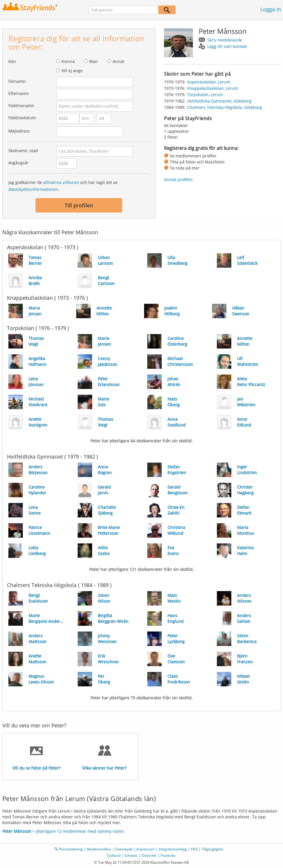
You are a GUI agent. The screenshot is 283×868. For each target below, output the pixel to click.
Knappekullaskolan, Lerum (213, 88)
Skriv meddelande (225, 40)
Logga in (271, 9)
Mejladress (19, 131)
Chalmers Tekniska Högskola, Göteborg (225, 107)
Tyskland (113, 855)
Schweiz (131, 855)
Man (94, 61)
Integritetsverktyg (173, 849)
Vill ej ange (72, 71)
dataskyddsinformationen (33, 189)
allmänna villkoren (61, 182)
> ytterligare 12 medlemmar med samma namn (63, 831)
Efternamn (19, 93)
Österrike (149, 855)
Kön (12, 61)
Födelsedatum (22, 118)
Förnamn (17, 81)
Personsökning (71, 849)
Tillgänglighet (212, 849)
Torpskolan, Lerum (205, 95)
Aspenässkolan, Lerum (209, 82)
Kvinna (68, 61)
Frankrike (168, 855)
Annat (118, 61)
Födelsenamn (21, 106)
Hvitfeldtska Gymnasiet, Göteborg (219, 101)
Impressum (145, 849)
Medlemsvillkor (99, 849)
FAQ (194, 849)
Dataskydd (124, 849)
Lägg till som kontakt (227, 46)
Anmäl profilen (178, 179)
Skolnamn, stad (23, 151)
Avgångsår (18, 163)
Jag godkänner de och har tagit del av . (63, 186)
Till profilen (79, 205)
